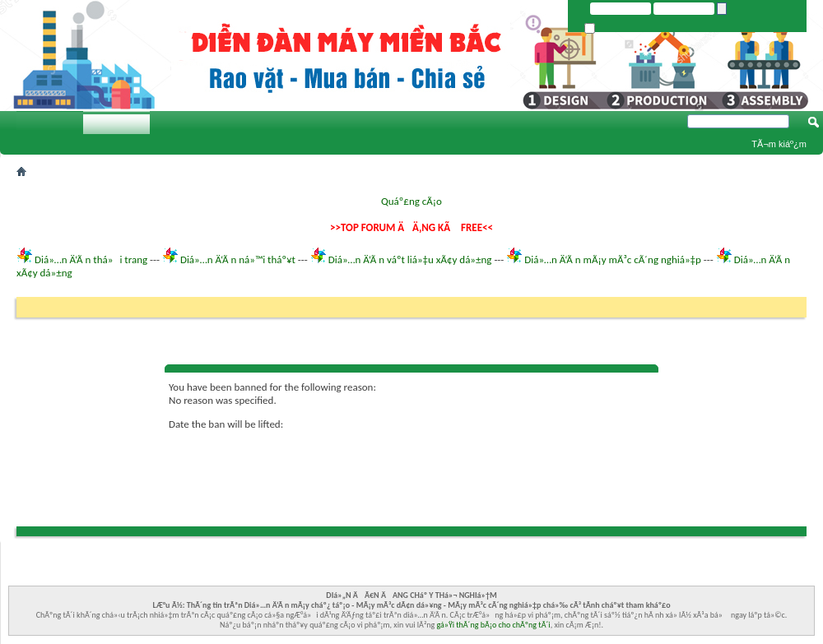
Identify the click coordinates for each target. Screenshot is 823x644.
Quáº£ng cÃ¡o (411, 201)
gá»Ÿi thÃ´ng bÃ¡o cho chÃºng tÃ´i (494, 625)
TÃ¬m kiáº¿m (779, 144)
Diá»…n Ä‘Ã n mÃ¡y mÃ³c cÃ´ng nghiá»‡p (613, 259)
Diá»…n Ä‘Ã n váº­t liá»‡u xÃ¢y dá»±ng (410, 259)
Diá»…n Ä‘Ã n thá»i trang (91, 259)
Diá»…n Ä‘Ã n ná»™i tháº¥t (238, 259)
